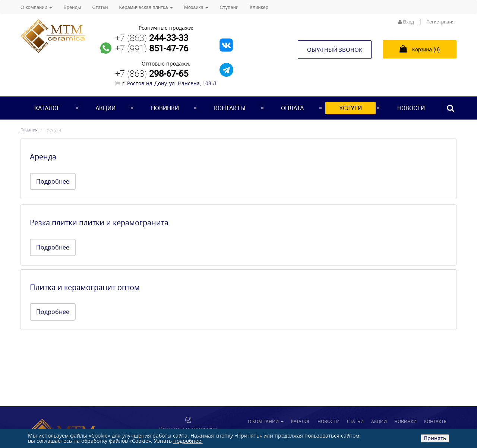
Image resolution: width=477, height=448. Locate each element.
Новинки (165, 108)
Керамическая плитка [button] (146, 7)
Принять (435, 438)
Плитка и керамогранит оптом (85, 287)
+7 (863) (152, 38)
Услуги (350, 108)
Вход (406, 22)
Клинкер (259, 7)
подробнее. (188, 441)
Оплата (292, 108)
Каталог (47, 108)
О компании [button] (36, 7)
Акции (105, 108)
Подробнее (53, 181)
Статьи (100, 7)
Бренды (72, 7)
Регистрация (440, 22)
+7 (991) (152, 48)
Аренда (43, 157)
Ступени (229, 7)
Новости (411, 108)
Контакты (230, 108)
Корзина (420, 49)
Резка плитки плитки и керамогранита (99, 223)
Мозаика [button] (196, 7)
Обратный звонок (335, 50)
